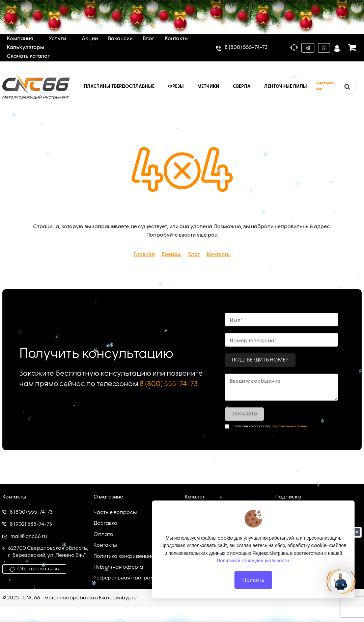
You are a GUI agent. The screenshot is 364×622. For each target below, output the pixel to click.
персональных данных (291, 426)
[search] (347, 87)
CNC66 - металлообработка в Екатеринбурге (79, 598)
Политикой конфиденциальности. (254, 572)
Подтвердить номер (260, 360)
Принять (253, 591)
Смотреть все (325, 86)
